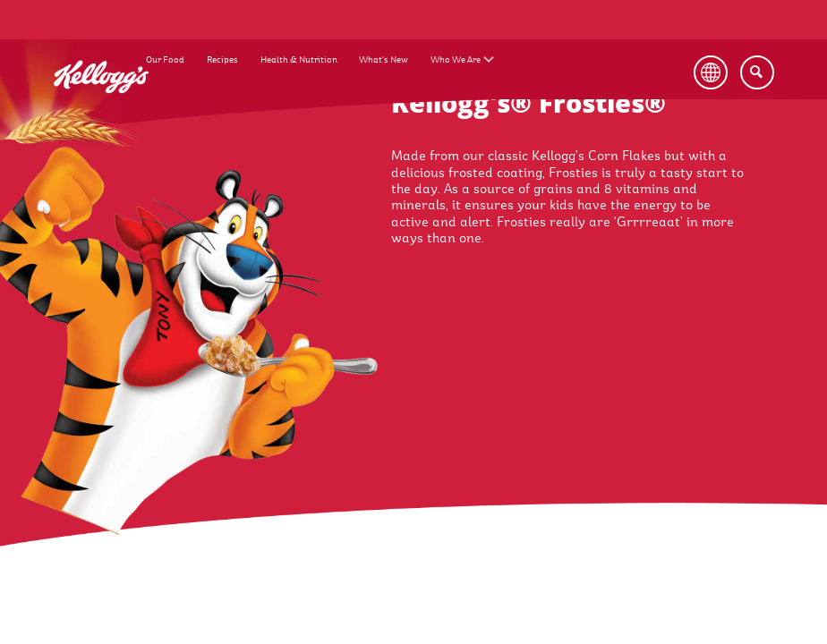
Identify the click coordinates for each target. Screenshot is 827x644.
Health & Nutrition (299, 59)
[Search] (757, 72)
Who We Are (456, 59)
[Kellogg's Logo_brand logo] (101, 103)
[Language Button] (719, 72)
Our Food (165, 59)
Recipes (222, 59)
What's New (384, 59)
